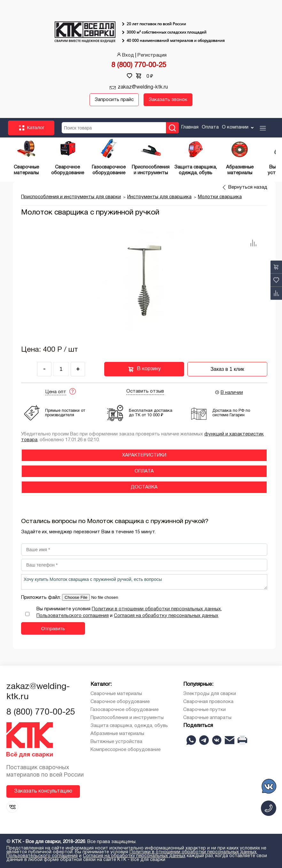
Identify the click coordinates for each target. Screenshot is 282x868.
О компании (238, 127)
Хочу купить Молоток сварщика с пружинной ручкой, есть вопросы (144, 582)
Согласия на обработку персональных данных (166, 616)
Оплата (210, 127)
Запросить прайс (114, 100)
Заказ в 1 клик (227, 369)
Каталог (31, 128)
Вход (125, 55)
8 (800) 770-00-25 (139, 65)
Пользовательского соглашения (73, 616)
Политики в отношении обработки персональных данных (156, 609)
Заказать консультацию (43, 791)
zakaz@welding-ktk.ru (143, 87)
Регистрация (152, 55)
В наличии (229, 392)
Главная (190, 127)
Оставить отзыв (145, 391)
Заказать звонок (168, 100)
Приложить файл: (42, 598)
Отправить (53, 628)
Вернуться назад (248, 187)
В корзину (144, 369)
